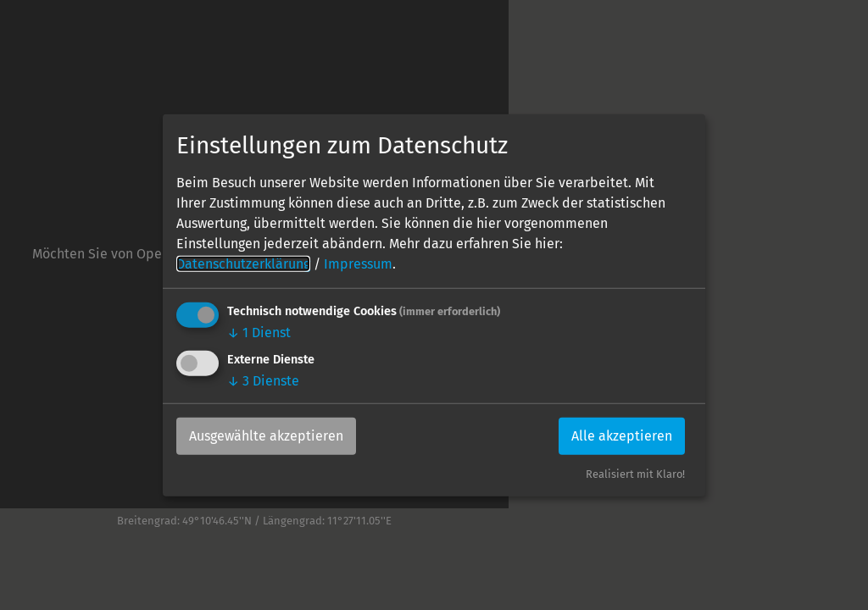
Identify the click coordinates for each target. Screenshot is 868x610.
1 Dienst (259, 333)
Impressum (358, 264)
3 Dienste (263, 381)
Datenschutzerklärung (243, 264)
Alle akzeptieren (622, 436)
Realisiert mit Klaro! (635, 474)
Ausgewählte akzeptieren (266, 436)
